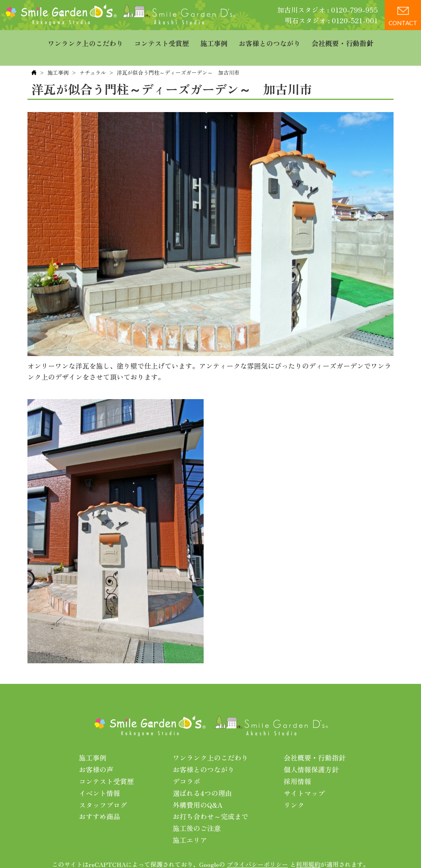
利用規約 (308, 849)
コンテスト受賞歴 (162, 40)
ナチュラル (93, 57)
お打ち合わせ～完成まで (210, 801)
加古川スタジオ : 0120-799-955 (328, 10)
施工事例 (214, 40)
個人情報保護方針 (311, 754)
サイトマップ (304, 777)
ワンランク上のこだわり (85, 40)
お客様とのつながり (270, 40)
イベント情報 (100, 777)
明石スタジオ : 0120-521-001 (331, 20)
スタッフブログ (103, 789)
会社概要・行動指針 (342, 40)
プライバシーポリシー (257, 849)
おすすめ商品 (100, 801)
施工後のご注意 (197, 813)
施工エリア (190, 824)
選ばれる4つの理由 (202, 777)
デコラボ (186, 765)
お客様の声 (96, 754)
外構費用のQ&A (198, 789)
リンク (294, 789)
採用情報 (297, 765)
